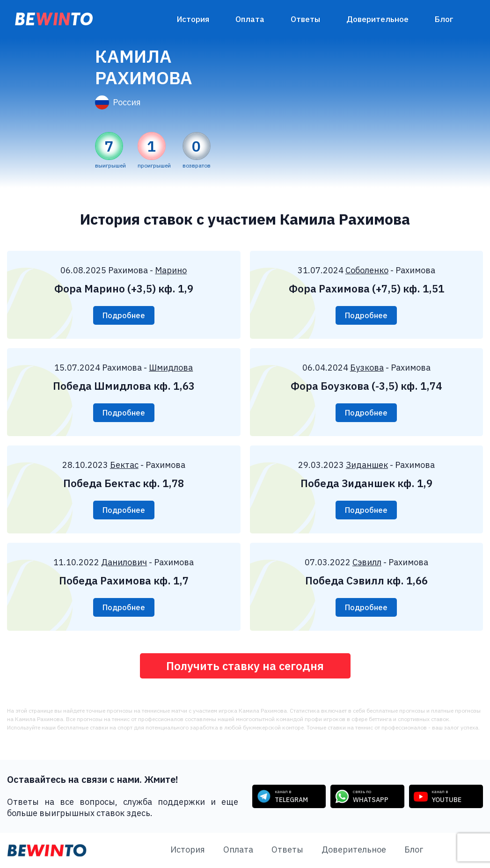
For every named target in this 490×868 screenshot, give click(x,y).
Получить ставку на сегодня (245, 666)
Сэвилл (367, 562)
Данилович (124, 562)
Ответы (305, 19)
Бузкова (367, 368)
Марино (171, 270)
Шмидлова (171, 368)
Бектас (124, 465)
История (193, 19)
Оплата (250, 19)
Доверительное (377, 19)
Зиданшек (367, 465)
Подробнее (124, 315)
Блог (444, 19)
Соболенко (367, 270)
